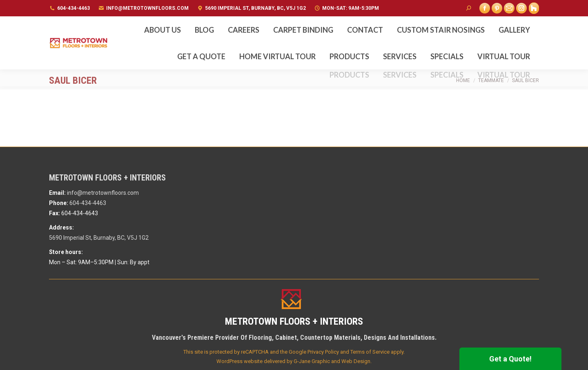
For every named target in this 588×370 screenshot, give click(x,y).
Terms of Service (370, 352)
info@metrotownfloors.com (147, 8)
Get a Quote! (510, 359)
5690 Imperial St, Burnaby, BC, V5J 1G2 (255, 8)
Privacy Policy (323, 352)
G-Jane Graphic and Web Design (332, 361)
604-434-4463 (73, 8)
